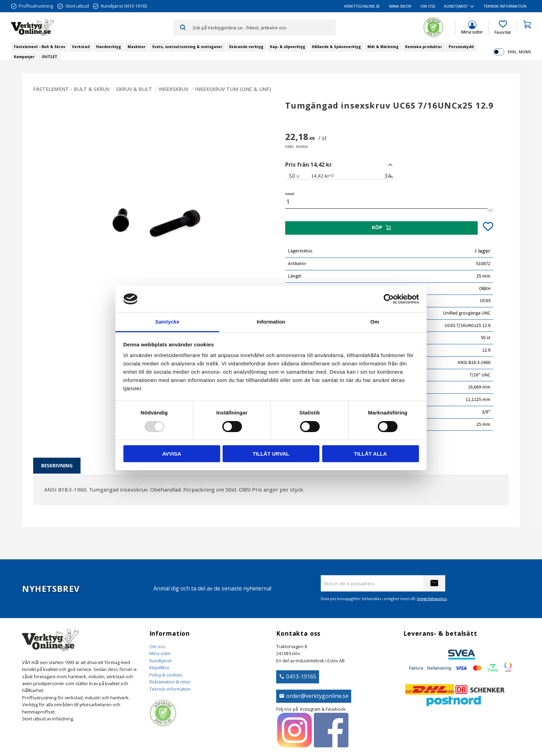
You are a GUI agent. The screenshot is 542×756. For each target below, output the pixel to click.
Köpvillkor (159, 668)
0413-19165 (301, 676)
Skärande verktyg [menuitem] (246, 47)
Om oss (157, 646)
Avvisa (172, 454)
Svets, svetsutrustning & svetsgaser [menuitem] (187, 47)
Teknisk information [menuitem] (505, 6)
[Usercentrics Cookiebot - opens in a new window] (389, 299)
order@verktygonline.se (317, 696)
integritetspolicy (432, 599)
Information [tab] (271, 322)
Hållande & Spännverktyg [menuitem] (336, 47)
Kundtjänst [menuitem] (456, 6)
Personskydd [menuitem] (461, 47)
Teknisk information (170, 689)
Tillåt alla (370, 454)
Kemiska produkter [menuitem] (424, 47)
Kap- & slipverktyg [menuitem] (288, 47)
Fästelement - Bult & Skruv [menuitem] (40, 47)
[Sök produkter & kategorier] (264, 27)
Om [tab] (375, 322)
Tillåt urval (271, 454)
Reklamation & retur (170, 682)
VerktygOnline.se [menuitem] (362, 6)
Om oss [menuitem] (428, 6)
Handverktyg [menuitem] (109, 47)
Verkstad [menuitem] (81, 47)
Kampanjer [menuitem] (24, 57)
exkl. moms (519, 52)
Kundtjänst (160, 661)
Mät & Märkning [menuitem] (383, 47)
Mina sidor (160, 653)
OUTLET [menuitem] (50, 57)
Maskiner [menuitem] (137, 47)
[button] (503, 28)
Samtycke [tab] (167, 322)
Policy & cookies (166, 675)
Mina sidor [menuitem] (400, 6)
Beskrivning (57, 465)
